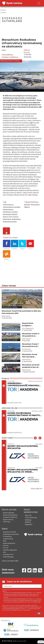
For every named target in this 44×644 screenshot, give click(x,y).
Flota (5, 541)
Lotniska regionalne (10, 550)
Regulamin (29, 524)
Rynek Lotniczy (8, 519)
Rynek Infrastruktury (10, 515)
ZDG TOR (28, 515)
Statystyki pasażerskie (11, 534)
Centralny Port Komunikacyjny (8, 556)
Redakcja (28, 520)
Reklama (28, 522)
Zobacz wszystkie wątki (10, 561)
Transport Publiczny (10, 517)
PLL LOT (6, 548)
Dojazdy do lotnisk (10, 532)
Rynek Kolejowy (9, 513)
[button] (35, 441)
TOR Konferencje (31, 518)
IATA (5, 552)
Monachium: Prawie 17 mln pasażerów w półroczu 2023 (31, 336)
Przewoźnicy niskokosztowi (8, 538)
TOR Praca (7, 522)
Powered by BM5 (22, 641)
